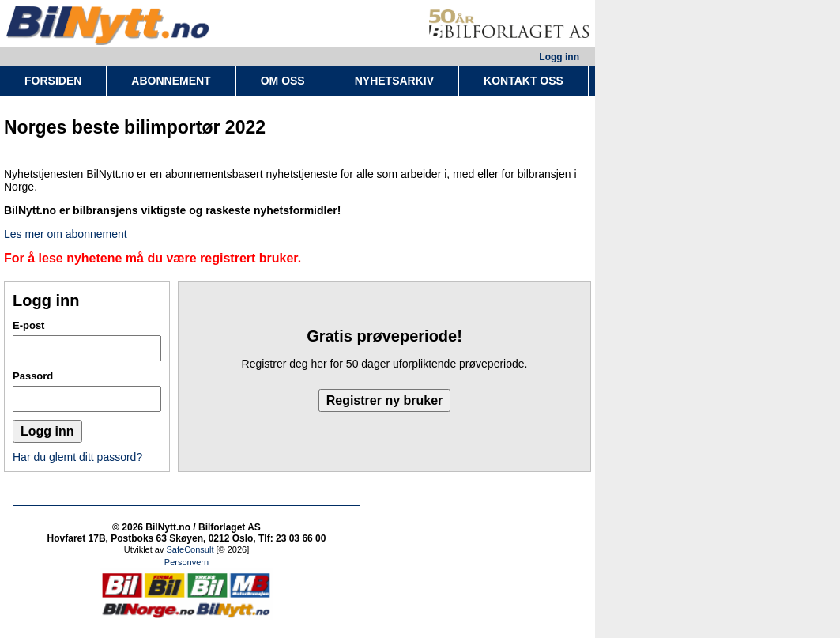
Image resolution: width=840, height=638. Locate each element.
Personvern (186, 562)
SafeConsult (190, 549)
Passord (33, 376)
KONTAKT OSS (524, 81)
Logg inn (559, 57)
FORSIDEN (53, 81)
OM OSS (283, 81)
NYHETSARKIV (394, 81)
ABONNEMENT (171, 81)
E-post (28, 325)
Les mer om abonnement (66, 234)
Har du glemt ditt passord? (77, 457)
